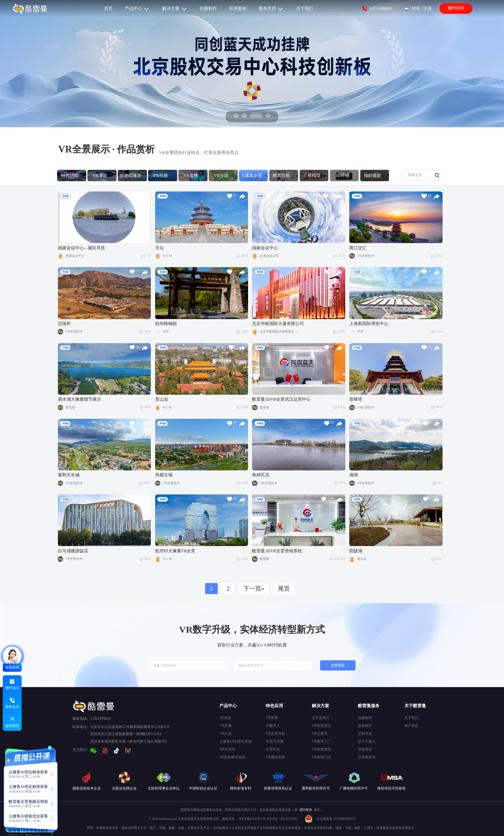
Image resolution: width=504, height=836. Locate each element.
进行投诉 (306, 810)
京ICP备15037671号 (252, 819)
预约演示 (456, 8)
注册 (427, 8)
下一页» (254, 589)
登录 (416, 8)
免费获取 (338, 665)
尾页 (284, 589)
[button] (236, 115)
